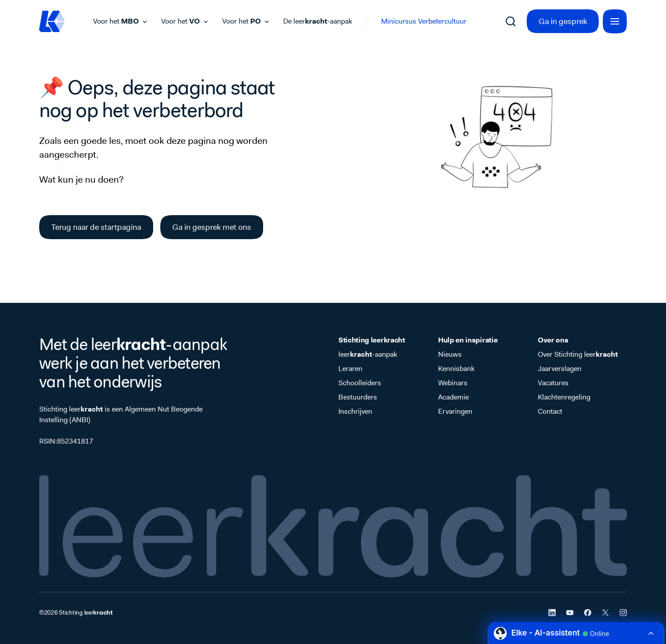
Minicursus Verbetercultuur (424, 21)
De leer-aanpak (318, 21)
